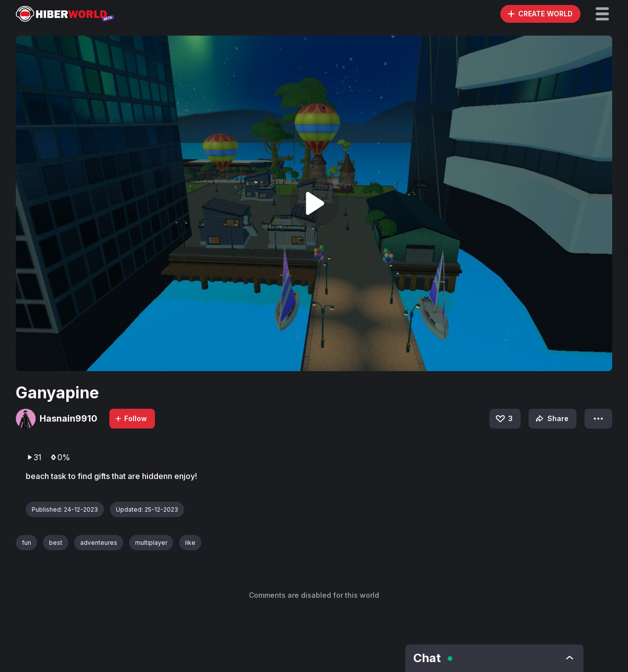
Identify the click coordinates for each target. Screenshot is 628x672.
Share (551, 419)
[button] (602, 14)
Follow (131, 418)
